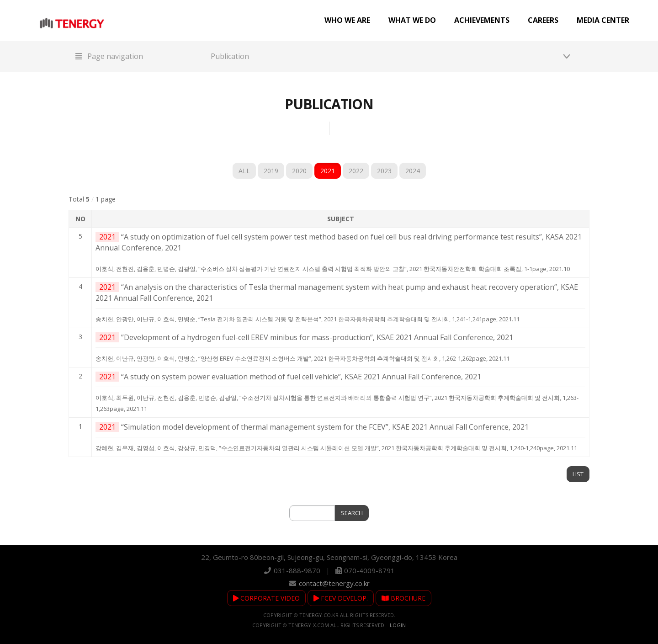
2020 (299, 171)
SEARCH (352, 513)
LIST (578, 474)
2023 (384, 171)
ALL (244, 171)
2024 (413, 171)
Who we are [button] (347, 20)
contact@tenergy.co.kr (334, 583)
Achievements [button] (482, 20)
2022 (356, 171)
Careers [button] (543, 20)
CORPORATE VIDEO (266, 598)
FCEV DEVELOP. (341, 598)
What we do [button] (412, 20)
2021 (328, 171)
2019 (271, 171)
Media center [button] (603, 20)
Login (398, 625)
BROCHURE (403, 598)
